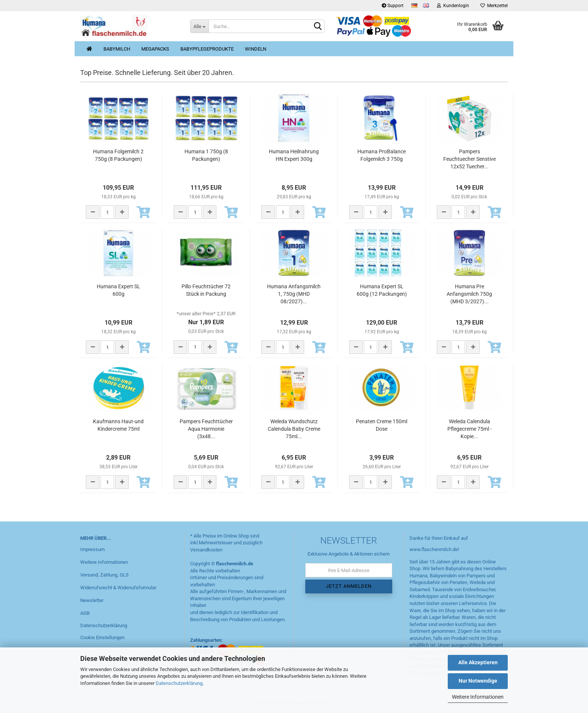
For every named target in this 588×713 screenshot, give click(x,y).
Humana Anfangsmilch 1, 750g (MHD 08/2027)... (294, 294)
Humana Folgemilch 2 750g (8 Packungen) (118, 155)
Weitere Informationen (478, 697)
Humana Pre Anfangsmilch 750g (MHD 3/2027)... (469, 294)
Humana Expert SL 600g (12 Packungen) (382, 290)
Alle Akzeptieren (478, 662)
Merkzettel (494, 6)
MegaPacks (155, 49)
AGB (85, 613)
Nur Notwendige (478, 681)
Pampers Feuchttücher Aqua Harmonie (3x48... (206, 429)
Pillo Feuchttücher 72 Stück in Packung (206, 290)
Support (393, 6)
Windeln (256, 49)
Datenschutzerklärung (179, 683)
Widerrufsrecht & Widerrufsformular (118, 588)
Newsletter (92, 600)
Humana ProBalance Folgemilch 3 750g (382, 155)
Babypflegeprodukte (207, 49)
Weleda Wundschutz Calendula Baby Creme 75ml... (294, 429)
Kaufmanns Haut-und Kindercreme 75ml (118, 425)
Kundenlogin (453, 6)
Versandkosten (206, 550)
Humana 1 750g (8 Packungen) (206, 155)
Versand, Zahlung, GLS (104, 575)
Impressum (92, 549)
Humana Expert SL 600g (118, 290)
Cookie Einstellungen (102, 637)
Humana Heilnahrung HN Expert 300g (294, 155)
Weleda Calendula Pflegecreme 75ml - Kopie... (469, 429)
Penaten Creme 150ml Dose (382, 425)
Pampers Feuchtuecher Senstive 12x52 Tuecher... (469, 159)
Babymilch (117, 49)
